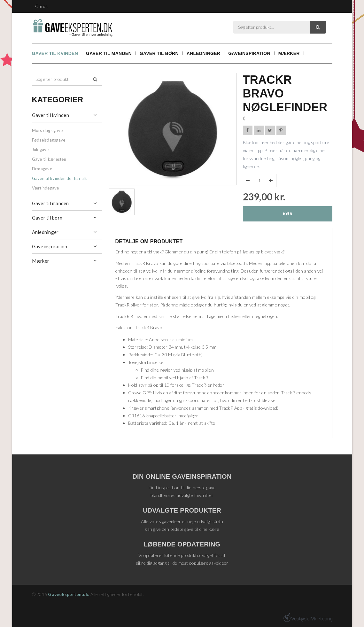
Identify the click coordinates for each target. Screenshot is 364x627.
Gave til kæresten (49, 159)
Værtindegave (46, 188)
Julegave (40, 150)
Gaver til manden (109, 53)
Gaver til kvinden (55, 53)
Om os (41, 6)
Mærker (289, 53)
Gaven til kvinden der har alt (59, 178)
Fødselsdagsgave (49, 140)
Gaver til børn (159, 53)
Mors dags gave (47, 130)
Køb (287, 214)
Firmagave (42, 169)
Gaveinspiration (249, 53)
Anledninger (203, 53)
